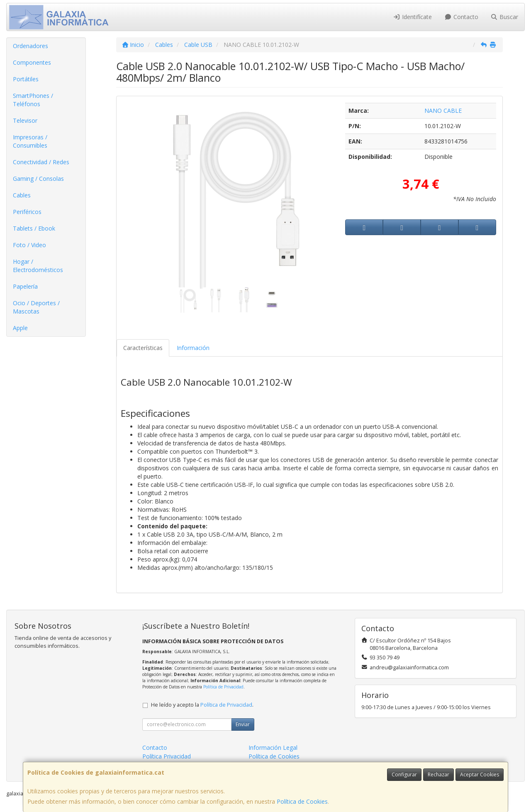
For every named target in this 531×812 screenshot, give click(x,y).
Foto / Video (29, 245)
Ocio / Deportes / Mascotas (36, 307)
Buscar (505, 17)
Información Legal (273, 748)
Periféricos (27, 212)
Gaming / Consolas (38, 179)
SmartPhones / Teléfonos (33, 100)
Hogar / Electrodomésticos (38, 266)
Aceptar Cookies (480, 774)
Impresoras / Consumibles (30, 141)
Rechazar (438, 774)
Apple (20, 328)
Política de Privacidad (223, 687)
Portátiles (26, 79)
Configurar (404, 774)
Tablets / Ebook (34, 228)
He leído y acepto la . (202, 705)
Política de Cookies (302, 801)
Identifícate (413, 17)
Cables (22, 195)
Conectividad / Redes (41, 162)
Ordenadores (30, 46)
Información (193, 348)
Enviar (243, 724)
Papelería (25, 286)
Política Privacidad (167, 756)
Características (143, 348)
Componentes (32, 62)
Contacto (461, 17)
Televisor (25, 120)
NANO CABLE (443, 111)
